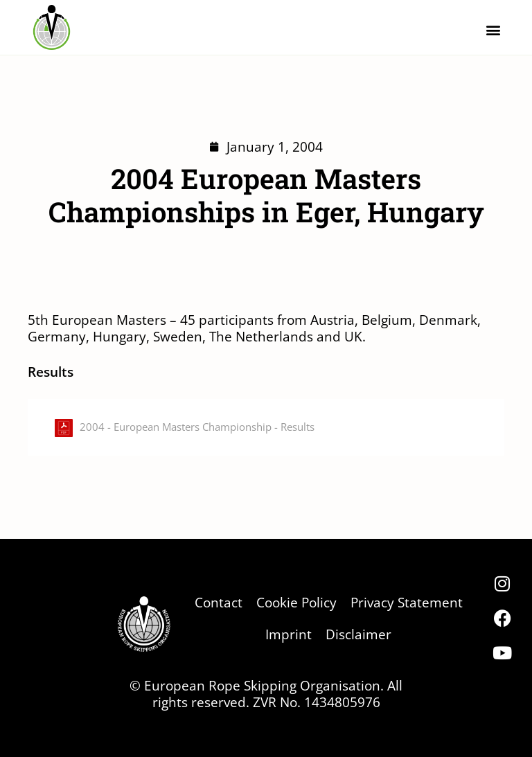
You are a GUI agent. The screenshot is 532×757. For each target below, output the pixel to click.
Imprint (289, 634)
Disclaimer (358, 634)
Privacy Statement (407, 602)
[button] (493, 29)
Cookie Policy (296, 602)
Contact (219, 602)
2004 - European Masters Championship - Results (197, 427)
